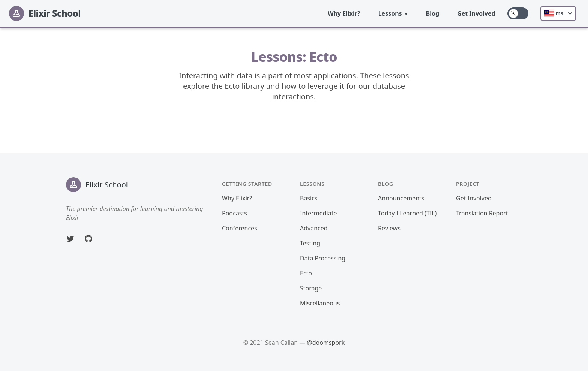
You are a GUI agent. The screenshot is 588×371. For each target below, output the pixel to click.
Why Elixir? (344, 13)
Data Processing (323, 258)
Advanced (314, 228)
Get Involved (476, 13)
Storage (311, 288)
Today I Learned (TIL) (407, 213)
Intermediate (318, 213)
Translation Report (482, 213)
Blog (433, 13)
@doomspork (326, 343)
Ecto (306, 273)
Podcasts (235, 213)
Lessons (390, 13)
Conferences (240, 228)
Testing (310, 243)
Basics (309, 198)
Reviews (389, 228)
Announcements (401, 198)
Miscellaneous (320, 303)
